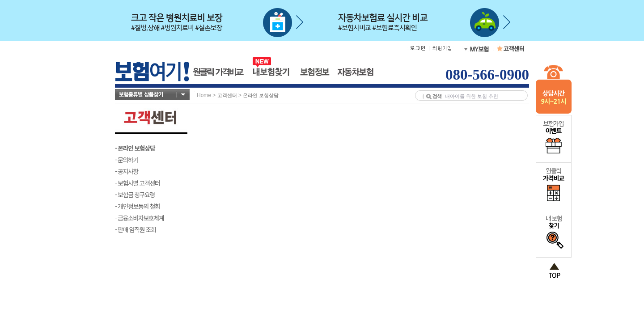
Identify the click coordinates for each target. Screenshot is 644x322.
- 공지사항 (127, 171)
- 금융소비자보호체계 (139, 218)
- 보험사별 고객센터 (137, 183)
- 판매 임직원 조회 (135, 229)
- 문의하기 (127, 160)
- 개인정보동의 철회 (137, 206)
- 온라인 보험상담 (135, 148)
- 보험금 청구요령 (135, 195)
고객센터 (227, 95)
